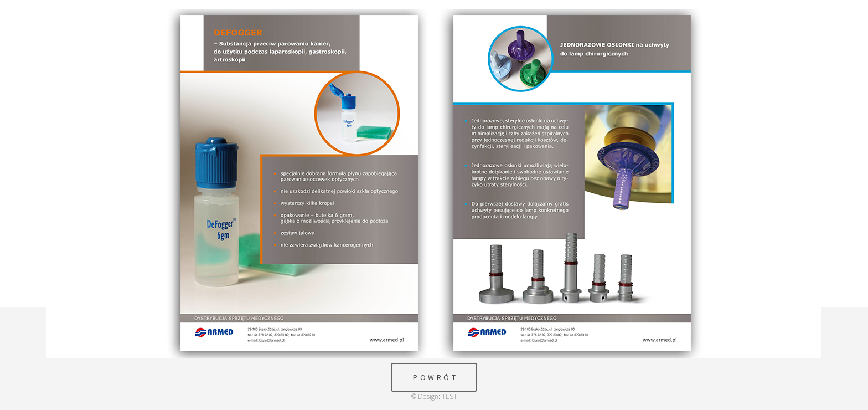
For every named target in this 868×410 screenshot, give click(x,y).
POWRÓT (435, 377)
